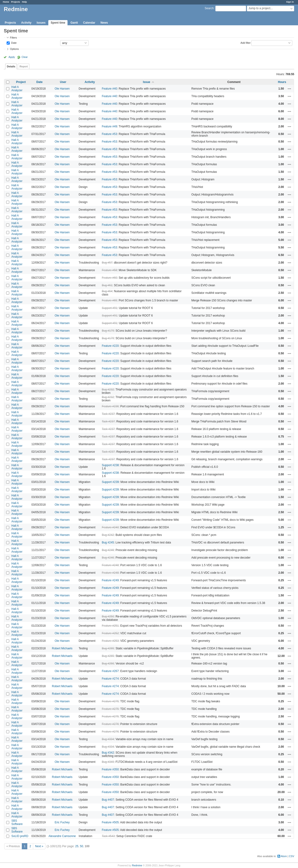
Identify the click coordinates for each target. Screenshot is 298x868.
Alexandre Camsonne (62, 836)
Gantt (74, 23)
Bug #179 (108, 331)
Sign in (290, 2)
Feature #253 (110, 641)
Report (24, 66)
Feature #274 (110, 679)
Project (21, 82)
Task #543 (108, 836)
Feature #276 (110, 724)
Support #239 (110, 482)
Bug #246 (108, 550)
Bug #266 (108, 664)
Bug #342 (108, 753)
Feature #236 (110, 406)
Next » (39, 846)
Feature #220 (110, 346)
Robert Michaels (62, 648)
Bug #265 (108, 648)
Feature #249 (110, 580)
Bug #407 (108, 800)
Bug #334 (108, 739)
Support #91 (110, 308)
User (63, 82)
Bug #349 (108, 762)
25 (77, 846)
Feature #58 (110, 270)
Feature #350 (110, 769)
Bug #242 (108, 535)
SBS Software (17, 822)
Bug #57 (107, 263)
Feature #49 (110, 126)
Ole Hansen (62, 89)
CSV (292, 856)
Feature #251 (110, 626)
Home (6, 2)
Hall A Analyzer (17, 89)
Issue (147, 82)
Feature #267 (110, 671)
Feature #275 (110, 701)
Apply (12, 57)
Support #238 (110, 465)
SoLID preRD (20, 836)
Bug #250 (108, 616)
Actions (289, 89)
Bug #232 (108, 390)
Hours (282, 82)
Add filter (246, 43)
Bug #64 (107, 291)
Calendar (89, 23)
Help (25, 2)
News (104, 23)
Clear (25, 57)
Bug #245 (108, 542)
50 (82, 846)
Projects (16, 2)
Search (209, 8)
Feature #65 (110, 300)
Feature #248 (110, 565)
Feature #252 (110, 633)
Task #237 (108, 414)
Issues (41, 23)
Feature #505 (110, 822)
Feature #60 (110, 278)
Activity (26, 23)
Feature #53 (110, 134)
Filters (13, 38)
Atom (284, 856)
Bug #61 (107, 285)
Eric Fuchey (62, 822)
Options (14, 49)
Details (11, 66)
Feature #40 (110, 89)
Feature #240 (110, 527)
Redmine (137, 865)
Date (14, 43)
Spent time (58, 23)
